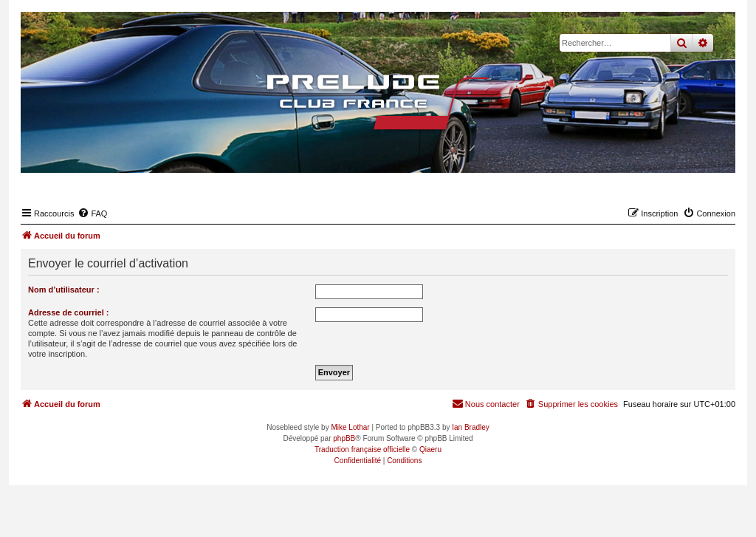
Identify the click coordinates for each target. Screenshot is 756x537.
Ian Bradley (471, 427)
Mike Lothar (350, 427)
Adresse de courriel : (68, 312)
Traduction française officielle (362, 449)
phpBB (344, 438)
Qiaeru (430, 449)
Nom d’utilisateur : (64, 290)
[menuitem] (92, 213)
